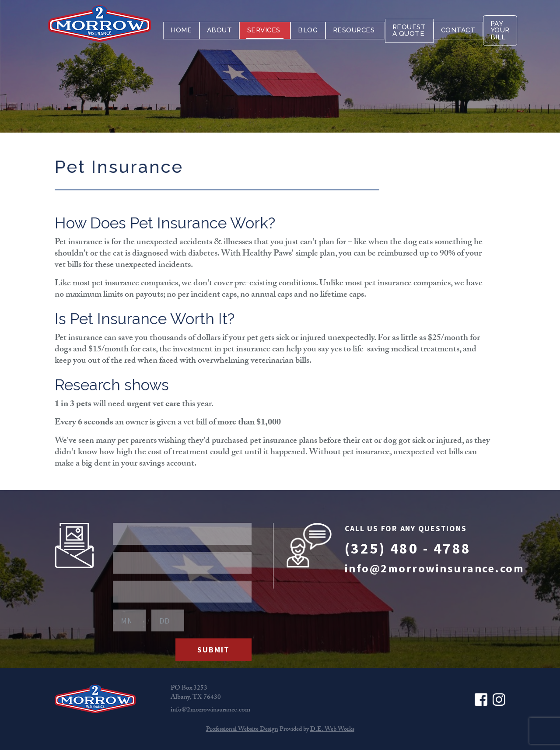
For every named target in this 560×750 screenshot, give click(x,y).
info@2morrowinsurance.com (435, 568)
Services (264, 29)
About (219, 29)
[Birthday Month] (129, 620)
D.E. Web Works (332, 730)
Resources (354, 29)
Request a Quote (408, 29)
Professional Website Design (242, 730)
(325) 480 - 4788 (408, 548)
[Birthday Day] (168, 620)
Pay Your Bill (500, 29)
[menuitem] (181, 29)
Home (181, 29)
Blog (308, 29)
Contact (457, 29)
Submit (213, 650)
